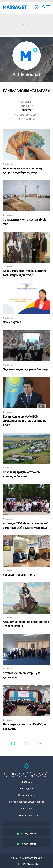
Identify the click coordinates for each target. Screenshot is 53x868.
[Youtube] (13, 774)
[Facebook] (26, 774)
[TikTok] (7, 774)
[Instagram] (32, 774)
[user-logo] (37, 9)
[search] (44, 7)
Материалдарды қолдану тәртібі (27, 802)
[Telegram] (39, 774)
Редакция (26, 808)
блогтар (27, 110)
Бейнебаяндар (26, 119)
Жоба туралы (26, 789)
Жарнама (27, 782)
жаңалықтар (27, 106)
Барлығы (27, 102)
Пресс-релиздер (27, 795)
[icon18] (26, 767)
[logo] (16, 7)
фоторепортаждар (26, 115)
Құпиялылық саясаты (27, 815)
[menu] (48, 7)
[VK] (20, 774)
